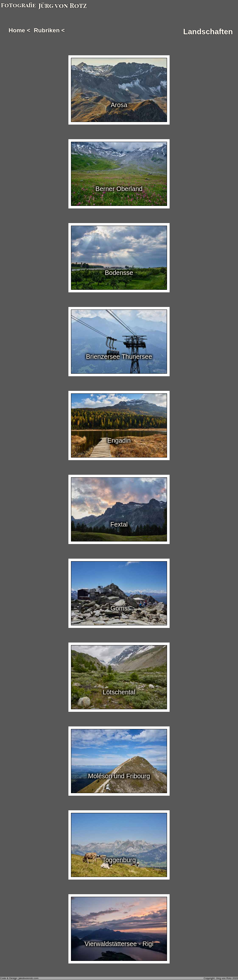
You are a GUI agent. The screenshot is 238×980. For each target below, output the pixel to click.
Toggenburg (119, 860)
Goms (119, 608)
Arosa (119, 105)
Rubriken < (49, 30)
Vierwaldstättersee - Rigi (119, 944)
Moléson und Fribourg (119, 776)
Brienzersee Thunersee (119, 357)
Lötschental (119, 692)
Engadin (119, 440)
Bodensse (119, 273)
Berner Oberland (119, 189)
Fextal (119, 524)
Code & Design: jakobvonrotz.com (19, 978)
